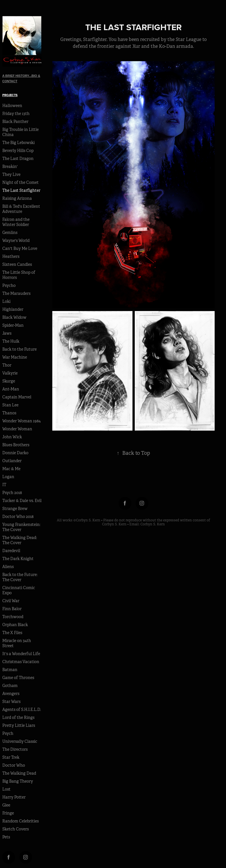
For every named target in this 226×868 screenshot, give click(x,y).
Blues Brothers (16, 445)
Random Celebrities (20, 821)
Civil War (11, 601)
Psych (8, 733)
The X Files (12, 633)
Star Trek (11, 757)
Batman (10, 670)
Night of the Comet (20, 182)
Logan (8, 477)
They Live (11, 174)
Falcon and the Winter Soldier (16, 222)
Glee (6, 805)
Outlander (12, 461)
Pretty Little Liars (19, 725)
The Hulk (11, 341)
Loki (6, 301)
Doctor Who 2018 (18, 517)
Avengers (11, 694)
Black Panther (15, 122)
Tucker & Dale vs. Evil (22, 501)
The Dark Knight (18, 559)
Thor (7, 365)
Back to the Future (19, 349)
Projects (10, 95)
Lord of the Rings (18, 717)
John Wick (12, 437)
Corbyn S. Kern (153, 524)
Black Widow (14, 317)
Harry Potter (14, 797)
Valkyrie (10, 373)
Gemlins (10, 233)
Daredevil (11, 551)
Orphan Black (15, 625)
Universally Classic (20, 741)
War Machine (15, 357)
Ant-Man (11, 389)
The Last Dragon (18, 159)
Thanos (9, 413)
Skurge (9, 381)
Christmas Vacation (21, 662)
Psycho (9, 285)
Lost (6, 789)
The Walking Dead (19, 773)
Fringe (8, 813)
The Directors (15, 749)
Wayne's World (16, 240)
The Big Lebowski (18, 143)
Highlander (13, 309)
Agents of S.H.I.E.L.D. (22, 709)
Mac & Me (11, 469)
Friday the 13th (16, 114)
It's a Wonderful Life (21, 654)
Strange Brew (15, 509)
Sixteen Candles (17, 264)
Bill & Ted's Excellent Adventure (21, 209)
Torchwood (13, 617)
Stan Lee (10, 405)
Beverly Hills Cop (18, 151)
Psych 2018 (12, 493)
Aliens (8, 567)
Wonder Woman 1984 (21, 421)
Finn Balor (12, 609)
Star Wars (11, 702)
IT (4, 485)
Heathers (11, 256)
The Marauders (16, 293)
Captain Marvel (17, 397)
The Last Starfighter (21, 190)
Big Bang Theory (18, 781)
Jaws (7, 333)
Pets (6, 837)
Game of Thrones (18, 678)
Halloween (12, 106)
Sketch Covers (15, 829)
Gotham (10, 686)
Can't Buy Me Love (20, 248)
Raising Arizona (17, 198)
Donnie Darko (15, 453)
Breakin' (10, 166)
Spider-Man (13, 325)
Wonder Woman (17, 429)
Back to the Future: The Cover (20, 577)
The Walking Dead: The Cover (20, 540)
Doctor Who (14, 765)
